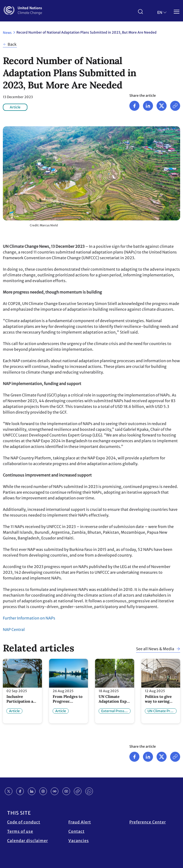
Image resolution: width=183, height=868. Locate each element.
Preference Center (148, 822)
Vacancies (79, 841)
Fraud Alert (80, 822)
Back (12, 44)
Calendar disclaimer (28, 841)
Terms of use (20, 831)
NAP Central (14, 629)
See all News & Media (155, 649)
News (7, 33)
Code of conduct (24, 822)
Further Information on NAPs (29, 618)
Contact (76, 831)
